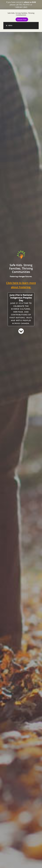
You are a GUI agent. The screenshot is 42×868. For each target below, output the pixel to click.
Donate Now (22, 19)
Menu (9, 25)
